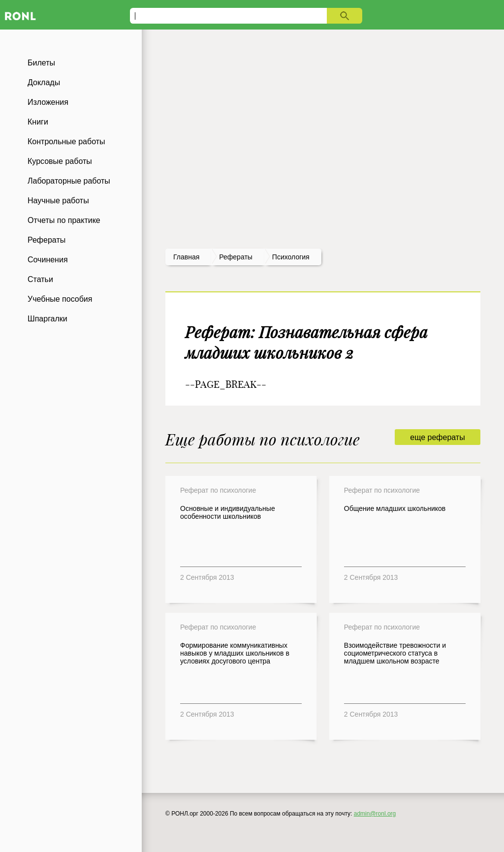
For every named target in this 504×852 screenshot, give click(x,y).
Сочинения (48, 260)
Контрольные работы (66, 142)
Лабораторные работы (69, 181)
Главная (186, 257)
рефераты (236, 257)
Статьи (40, 279)
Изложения (48, 102)
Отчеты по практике (64, 220)
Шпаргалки (47, 319)
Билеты (41, 63)
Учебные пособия (60, 299)
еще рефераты (437, 437)
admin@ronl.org (375, 814)
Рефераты (47, 240)
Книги (38, 122)
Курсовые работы (60, 161)
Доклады (44, 82)
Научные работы (58, 201)
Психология (291, 257)
